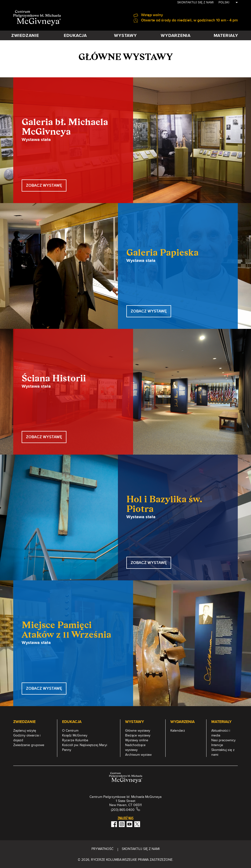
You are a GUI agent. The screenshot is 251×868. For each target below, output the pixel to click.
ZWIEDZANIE (25, 35)
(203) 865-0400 (123, 810)
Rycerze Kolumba (75, 740)
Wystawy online (137, 740)
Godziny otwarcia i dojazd (27, 738)
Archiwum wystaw (138, 755)
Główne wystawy (138, 730)
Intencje (217, 745)
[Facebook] (114, 824)
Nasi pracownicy (223, 740)
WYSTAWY (125, 35)
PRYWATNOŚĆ (102, 849)
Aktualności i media (221, 733)
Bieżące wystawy (138, 735)
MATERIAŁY (226, 35)
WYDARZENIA (176, 35)
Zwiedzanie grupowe (29, 745)
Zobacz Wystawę (44, 688)
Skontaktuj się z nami (196, 2)
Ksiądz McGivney (75, 735)
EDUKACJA (75, 35)
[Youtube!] (129, 824)
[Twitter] (137, 824)
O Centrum (70, 730)
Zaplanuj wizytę (25, 730)
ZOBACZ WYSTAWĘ (44, 185)
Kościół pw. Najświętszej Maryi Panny (85, 747)
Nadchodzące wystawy (135, 747)
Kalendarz (178, 730)
